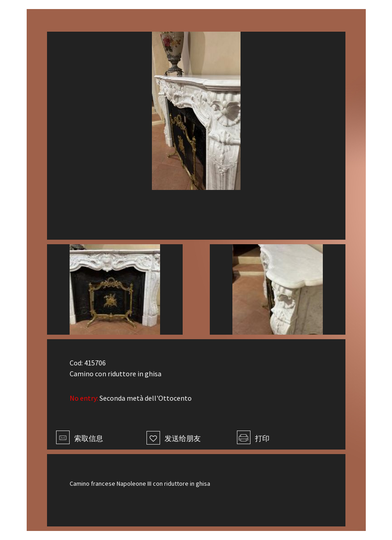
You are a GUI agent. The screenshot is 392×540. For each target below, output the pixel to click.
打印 (253, 438)
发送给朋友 (174, 438)
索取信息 (80, 438)
